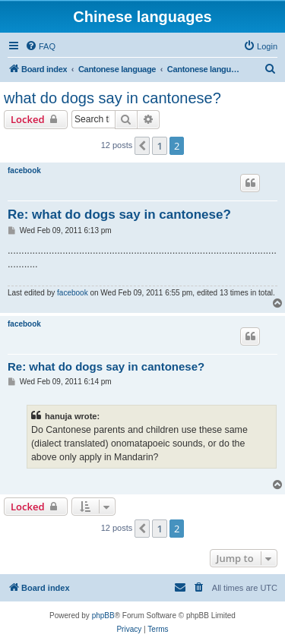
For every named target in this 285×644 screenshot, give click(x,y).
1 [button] (159, 146)
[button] (142, 146)
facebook (24, 170)
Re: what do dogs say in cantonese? (119, 215)
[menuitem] (40, 46)
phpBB (103, 616)
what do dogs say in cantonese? (112, 98)
